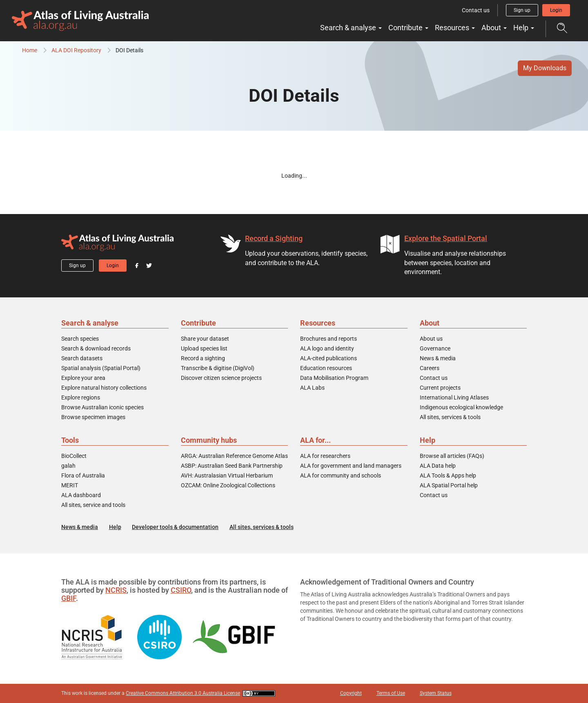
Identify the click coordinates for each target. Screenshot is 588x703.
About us (431, 339)
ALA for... (315, 440)
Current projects (440, 388)
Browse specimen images (93, 417)
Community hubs (209, 440)
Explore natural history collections (104, 388)
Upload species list (204, 348)
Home (30, 50)
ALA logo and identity (327, 348)
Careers (430, 368)
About (494, 28)
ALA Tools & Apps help (448, 475)
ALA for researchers (325, 456)
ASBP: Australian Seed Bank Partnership (232, 466)
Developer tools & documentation (175, 527)
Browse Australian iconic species (102, 407)
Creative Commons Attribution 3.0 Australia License (183, 693)
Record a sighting (203, 358)
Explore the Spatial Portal (446, 238)
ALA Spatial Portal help (449, 485)
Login (556, 10)
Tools (70, 440)
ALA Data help (438, 466)
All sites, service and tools (93, 505)
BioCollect (74, 456)
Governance (435, 348)
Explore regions (81, 397)
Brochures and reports (329, 339)
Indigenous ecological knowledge (461, 407)
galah (68, 466)
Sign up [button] (522, 10)
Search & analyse (351, 28)
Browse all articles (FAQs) (452, 456)
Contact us (476, 10)
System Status (436, 693)
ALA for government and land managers (351, 466)
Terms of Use (391, 693)
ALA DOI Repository (76, 50)
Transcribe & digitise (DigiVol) (218, 368)
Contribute (408, 28)
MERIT (70, 485)
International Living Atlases (454, 397)
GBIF (69, 598)
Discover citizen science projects (221, 378)
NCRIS (116, 590)
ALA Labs (312, 388)
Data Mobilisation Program (334, 378)
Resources (455, 28)
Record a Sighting (274, 238)
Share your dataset (205, 339)
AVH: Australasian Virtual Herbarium (227, 475)
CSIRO (181, 590)
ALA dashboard (81, 495)
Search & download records (96, 348)
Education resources (326, 368)
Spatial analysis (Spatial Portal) (101, 368)
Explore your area (83, 378)
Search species (80, 339)
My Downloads (545, 68)
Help (524, 28)
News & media (438, 358)
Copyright (351, 693)
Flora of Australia (83, 475)
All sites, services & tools (450, 417)
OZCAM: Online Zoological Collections (228, 485)
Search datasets (82, 358)
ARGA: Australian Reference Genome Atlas (234, 456)
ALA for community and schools (341, 475)
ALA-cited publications (329, 358)
